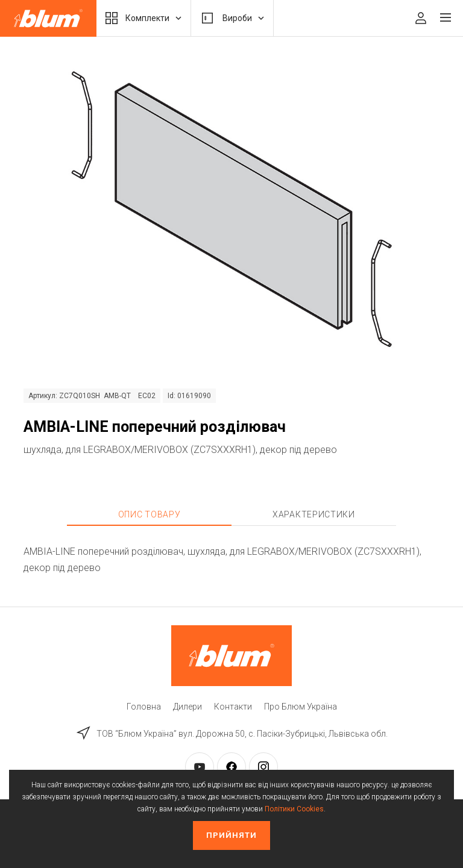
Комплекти (143, 18)
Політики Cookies (294, 809)
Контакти (233, 707)
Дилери (187, 707)
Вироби (232, 18)
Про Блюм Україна (301, 707)
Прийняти (231, 835)
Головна (144, 707)
